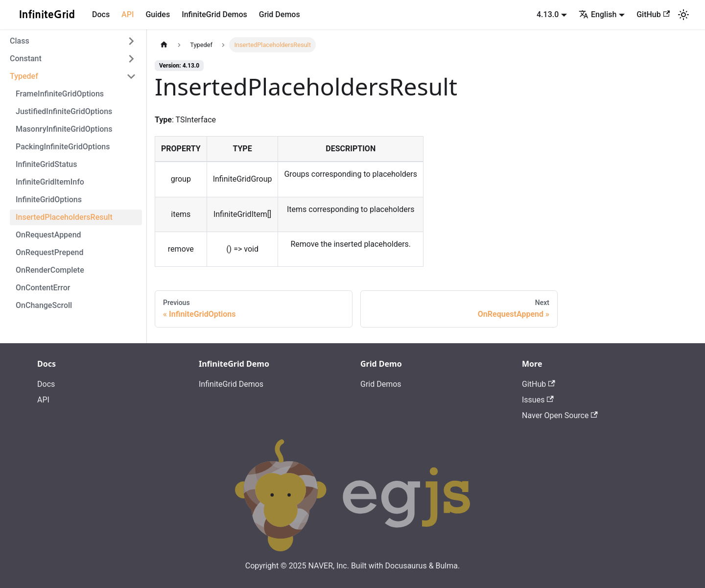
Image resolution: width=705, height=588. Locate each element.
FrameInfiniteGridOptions (60, 94)
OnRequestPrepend (49, 252)
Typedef (24, 76)
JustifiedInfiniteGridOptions (64, 111)
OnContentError (43, 288)
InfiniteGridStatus (46, 164)
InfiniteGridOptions (49, 200)
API (128, 14)
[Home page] (164, 45)
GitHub (653, 14)
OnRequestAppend (48, 235)
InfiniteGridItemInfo (50, 182)
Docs (101, 14)
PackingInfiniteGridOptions (63, 147)
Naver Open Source (560, 415)
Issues (538, 400)
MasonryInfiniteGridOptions (64, 129)
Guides (158, 14)
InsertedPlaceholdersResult (64, 217)
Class (20, 41)
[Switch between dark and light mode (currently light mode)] (683, 15)
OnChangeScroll (44, 305)
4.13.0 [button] (548, 14)
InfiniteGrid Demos (214, 14)
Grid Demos (280, 14)
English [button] (598, 14)
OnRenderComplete (50, 270)
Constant (26, 59)
